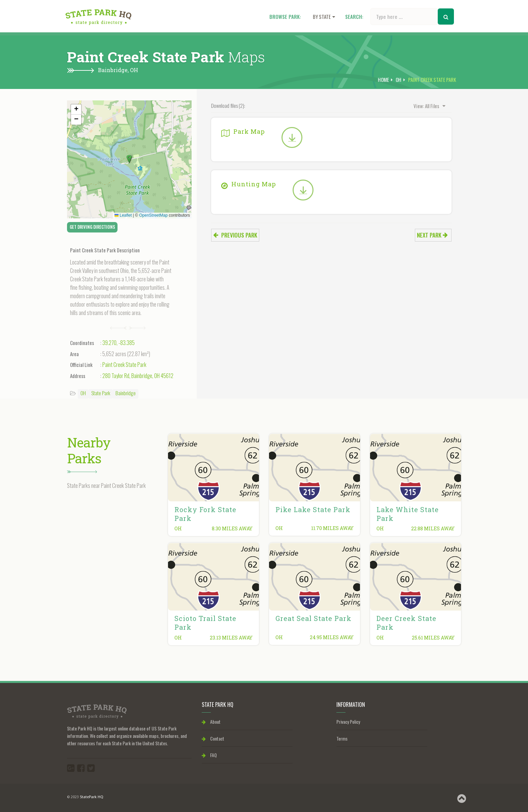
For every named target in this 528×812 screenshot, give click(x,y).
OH (134, 70)
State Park (101, 393)
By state (324, 17)
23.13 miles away (231, 638)
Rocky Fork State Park (205, 514)
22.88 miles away (433, 528)
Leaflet (123, 215)
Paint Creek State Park (124, 365)
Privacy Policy (348, 722)
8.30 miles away (232, 528)
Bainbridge (126, 393)
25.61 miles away (433, 638)
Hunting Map (249, 184)
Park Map (243, 131)
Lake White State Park (408, 514)
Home (383, 80)
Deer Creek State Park (406, 623)
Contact (213, 738)
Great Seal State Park (313, 618)
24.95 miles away (332, 637)
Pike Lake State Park (313, 509)
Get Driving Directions (92, 227)
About (211, 722)
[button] (129, 159)
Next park (432, 235)
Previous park (235, 235)
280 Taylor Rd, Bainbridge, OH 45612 (138, 376)
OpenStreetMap (153, 215)
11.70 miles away (332, 528)
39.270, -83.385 (119, 343)
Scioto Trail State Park (205, 623)
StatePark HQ (91, 797)
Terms (342, 738)
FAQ (209, 755)
